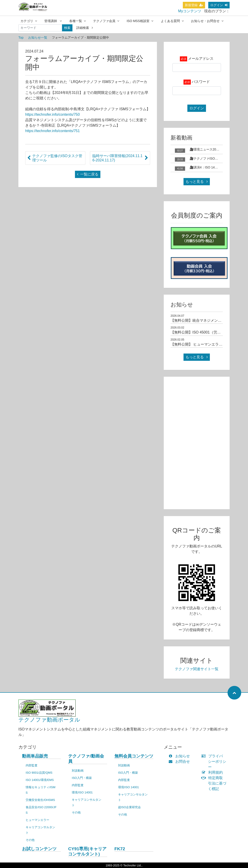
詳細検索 (85, 28)
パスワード (201, 82)
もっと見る (197, 182)
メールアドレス (201, 59)
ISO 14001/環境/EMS (40, 780)
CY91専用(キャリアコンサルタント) (87, 851)
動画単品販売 (35, 756)
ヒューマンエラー (37, 820)
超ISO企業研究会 (129, 807)
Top (21, 38)
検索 (67, 28)
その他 (30, 840)
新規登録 (194, 5)
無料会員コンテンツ (134, 756)
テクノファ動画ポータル (49, 720)
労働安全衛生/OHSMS (40, 800)
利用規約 (213, 772)
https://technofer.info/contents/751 (52, 131)
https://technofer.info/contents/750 (52, 114)
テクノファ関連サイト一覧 (197, 669)
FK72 (120, 849)
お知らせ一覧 (38, 38)
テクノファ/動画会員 (86, 759)
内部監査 (32, 765)
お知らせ (180, 756)
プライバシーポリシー (215, 761)
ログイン (219, 5)
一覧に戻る (88, 174)
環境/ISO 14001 (82, 792)
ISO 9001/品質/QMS (39, 773)
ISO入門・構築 (82, 778)
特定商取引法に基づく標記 (215, 783)
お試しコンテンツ (39, 849)
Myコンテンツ (190, 11)
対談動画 (78, 771)
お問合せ (180, 761)
